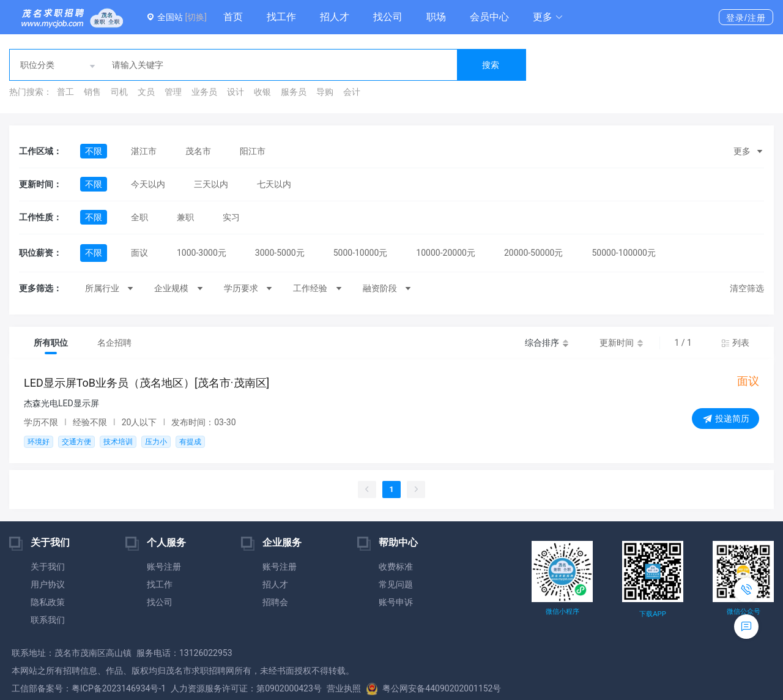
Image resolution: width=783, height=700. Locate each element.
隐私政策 (48, 602)
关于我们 (48, 567)
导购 (325, 92)
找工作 (281, 17)
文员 (146, 92)
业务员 (204, 92)
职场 (436, 17)
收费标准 (396, 567)
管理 (173, 92)
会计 (352, 92)
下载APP (652, 614)
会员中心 (489, 17)
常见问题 (396, 584)
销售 (92, 92)
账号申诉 (396, 602)
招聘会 (275, 602)
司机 (119, 92)
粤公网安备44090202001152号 (434, 688)
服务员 (294, 92)
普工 (65, 92)
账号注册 (164, 567)
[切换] (195, 17)
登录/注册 (746, 18)
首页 (233, 17)
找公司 (388, 17)
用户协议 (48, 584)
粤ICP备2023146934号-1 (119, 688)
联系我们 (48, 620)
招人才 (335, 17)
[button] (548, 17)
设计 (236, 92)
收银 (262, 92)
